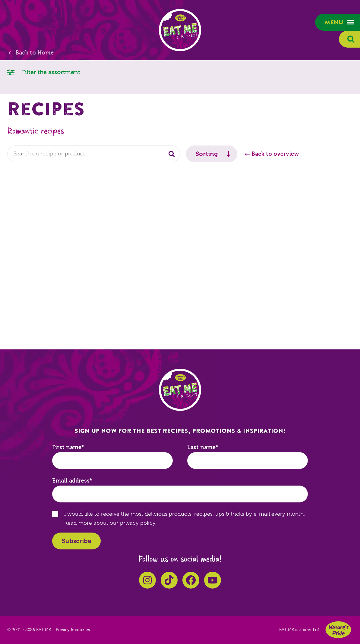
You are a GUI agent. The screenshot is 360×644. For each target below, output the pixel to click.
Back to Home (35, 53)
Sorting (207, 154)
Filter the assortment (44, 72)
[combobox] (94, 154)
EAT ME (180, 30)
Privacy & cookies (73, 630)
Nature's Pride (338, 630)
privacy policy (138, 523)
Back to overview (275, 154)
